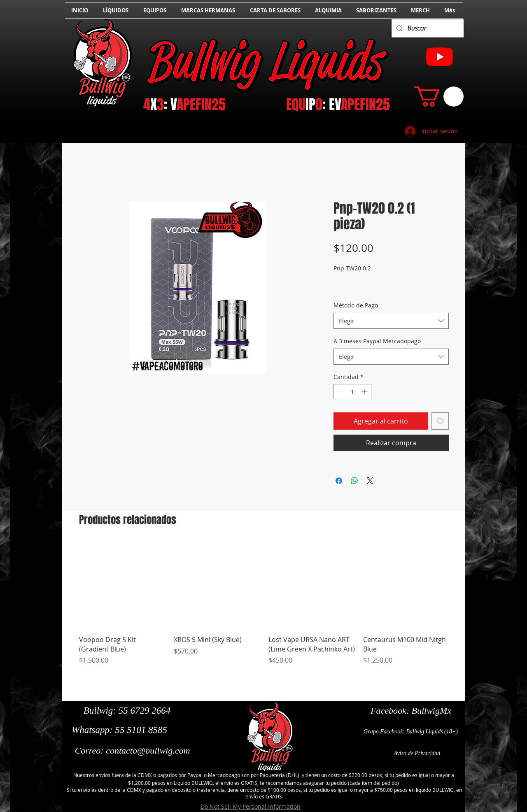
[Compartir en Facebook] (339, 481)
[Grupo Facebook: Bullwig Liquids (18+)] (411, 732)
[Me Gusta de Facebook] (92, 763)
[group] (264, 608)
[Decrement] (340, 392)
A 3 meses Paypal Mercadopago (377, 341)
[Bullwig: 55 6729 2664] (127, 711)
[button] (439, 97)
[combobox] (391, 321)
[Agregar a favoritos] (440, 421)
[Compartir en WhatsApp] (354, 481)
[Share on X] (370, 481)
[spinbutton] (352, 392)
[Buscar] (427, 28)
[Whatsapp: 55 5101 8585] (119, 730)
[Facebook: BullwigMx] (411, 711)
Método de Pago (356, 305)
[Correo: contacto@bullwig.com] (132, 751)
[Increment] (365, 392)
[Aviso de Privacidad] (417, 754)
